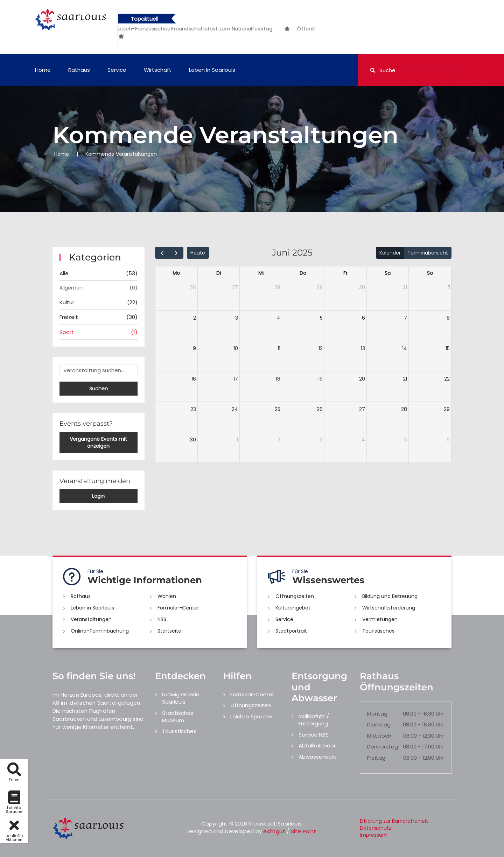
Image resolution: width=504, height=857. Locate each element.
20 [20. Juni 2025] (362, 379)
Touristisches (378, 631)
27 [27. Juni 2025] (362, 409)
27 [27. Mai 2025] (235, 287)
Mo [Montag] (176, 273)
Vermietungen (380, 619)
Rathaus (79, 70)
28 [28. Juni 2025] (404, 409)
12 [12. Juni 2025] (321, 348)
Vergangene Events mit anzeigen (98, 443)
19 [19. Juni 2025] (320, 379)
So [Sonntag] (430, 273)
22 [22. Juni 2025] (447, 379)
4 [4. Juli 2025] (363, 440)
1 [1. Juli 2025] (237, 440)
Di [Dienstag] (219, 273)
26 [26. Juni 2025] (320, 409)
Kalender (390, 253)
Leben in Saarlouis (212, 70)
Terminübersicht (428, 253)
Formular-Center (178, 608)
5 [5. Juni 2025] (321, 318)
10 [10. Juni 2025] (236, 348)
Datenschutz (376, 828)
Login (98, 496)
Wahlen (167, 596)
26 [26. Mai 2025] (193, 287)
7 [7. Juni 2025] (405, 318)
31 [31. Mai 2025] (405, 287)
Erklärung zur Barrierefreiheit (394, 821)
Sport (99, 332)
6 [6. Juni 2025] (363, 318)
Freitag (376, 758)
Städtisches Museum (178, 717)
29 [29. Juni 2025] (447, 409)
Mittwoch (379, 736)
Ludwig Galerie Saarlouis (181, 698)
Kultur (99, 302)
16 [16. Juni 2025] (194, 379)
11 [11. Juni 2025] (279, 348)
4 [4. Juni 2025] (279, 318)
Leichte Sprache (251, 716)
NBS (162, 619)
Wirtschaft (158, 70)
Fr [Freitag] (345, 273)
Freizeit (99, 317)
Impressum (374, 835)
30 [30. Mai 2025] (362, 287)
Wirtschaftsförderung (389, 608)
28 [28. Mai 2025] (277, 287)
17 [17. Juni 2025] (236, 379)
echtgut (274, 831)
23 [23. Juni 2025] (193, 409)
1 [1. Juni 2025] (449, 287)
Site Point (304, 831)
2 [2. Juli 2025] (279, 440)
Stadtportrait (291, 631)
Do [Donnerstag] (303, 273)
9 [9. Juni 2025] (194, 348)
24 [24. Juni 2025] (235, 409)
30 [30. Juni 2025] (193, 440)
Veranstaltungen (91, 619)
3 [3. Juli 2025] (321, 440)
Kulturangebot (293, 608)
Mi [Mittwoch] (261, 273)
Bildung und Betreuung (390, 596)
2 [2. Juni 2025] (195, 318)
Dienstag (379, 724)
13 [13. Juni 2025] (363, 348)
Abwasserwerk (317, 757)
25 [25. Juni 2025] (278, 409)
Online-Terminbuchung (100, 631)
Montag (377, 714)
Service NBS (314, 735)
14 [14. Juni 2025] (405, 348)
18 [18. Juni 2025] (278, 379)
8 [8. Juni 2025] (448, 318)
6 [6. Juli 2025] (448, 440)
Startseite (169, 631)
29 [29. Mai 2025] (320, 287)
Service (117, 70)
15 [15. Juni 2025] (448, 348)
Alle (99, 273)
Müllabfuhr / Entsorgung (314, 720)
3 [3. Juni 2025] (237, 318)
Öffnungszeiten (295, 596)
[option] (187, 29)
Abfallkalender (317, 745)
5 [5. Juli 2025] (406, 440)
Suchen (99, 389)
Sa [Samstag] (388, 273)
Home (43, 70)
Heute (198, 253)
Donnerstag (383, 747)
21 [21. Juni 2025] (405, 379)
